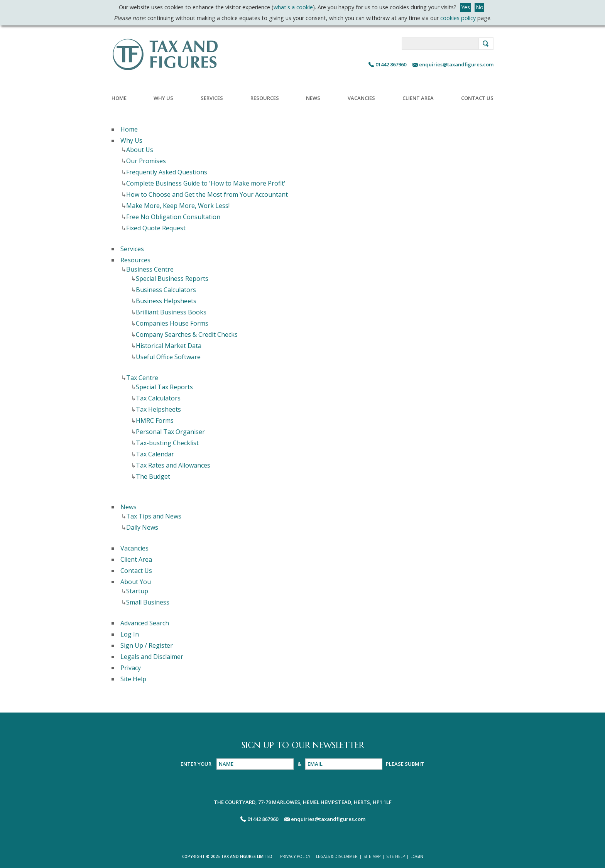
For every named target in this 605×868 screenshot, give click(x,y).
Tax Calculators (158, 398)
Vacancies (361, 98)
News (313, 98)
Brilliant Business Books (171, 312)
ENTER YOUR (197, 764)
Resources (265, 98)
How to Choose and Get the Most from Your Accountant (207, 194)
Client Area (418, 98)
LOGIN (417, 856)
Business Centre (150, 269)
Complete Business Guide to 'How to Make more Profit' (206, 183)
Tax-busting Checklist (167, 443)
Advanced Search (145, 623)
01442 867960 (391, 64)
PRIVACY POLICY (295, 856)
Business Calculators (166, 290)
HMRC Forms (155, 420)
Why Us (163, 98)
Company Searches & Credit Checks (187, 334)
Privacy (131, 668)
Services (212, 98)
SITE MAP (372, 856)
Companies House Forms (172, 323)
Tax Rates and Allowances (173, 465)
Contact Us (477, 98)
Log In (130, 634)
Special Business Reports (172, 279)
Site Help (133, 679)
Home (119, 98)
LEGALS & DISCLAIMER (337, 856)
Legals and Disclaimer (152, 657)
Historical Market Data (169, 346)
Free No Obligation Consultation (173, 217)
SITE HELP (395, 856)
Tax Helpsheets (158, 409)
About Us (140, 150)
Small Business (148, 602)
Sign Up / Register (147, 645)
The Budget (153, 476)
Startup (137, 591)
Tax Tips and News (154, 516)
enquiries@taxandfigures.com (456, 64)
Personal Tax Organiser (170, 432)
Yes (466, 7)
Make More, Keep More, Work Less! (178, 206)
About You (136, 582)
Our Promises (146, 161)
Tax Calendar (155, 454)
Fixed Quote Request (156, 228)
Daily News (142, 527)
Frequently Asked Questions (167, 172)
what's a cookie (293, 7)
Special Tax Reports (164, 387)
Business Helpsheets (166, 301)
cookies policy (458, 18)
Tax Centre (142, 378)
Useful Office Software (168, 357)
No (480, 7)
